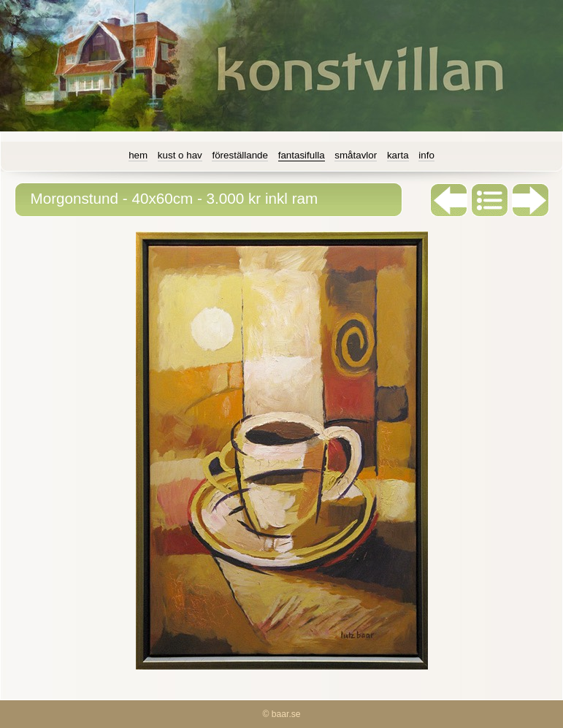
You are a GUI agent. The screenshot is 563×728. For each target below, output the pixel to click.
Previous (449, 200)
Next (531, 200)
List (490, 200)
